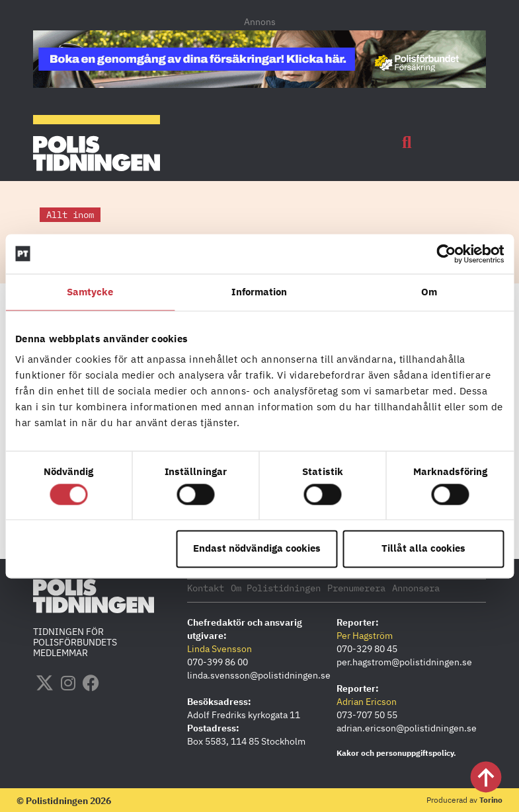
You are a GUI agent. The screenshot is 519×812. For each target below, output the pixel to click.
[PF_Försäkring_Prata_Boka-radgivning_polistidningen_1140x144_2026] (259, 84)
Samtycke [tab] (90, 292)
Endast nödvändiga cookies (257, 549)
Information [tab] (259, 292)
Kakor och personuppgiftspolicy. (396, 752)
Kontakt (206, 587)
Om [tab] (429, 292)
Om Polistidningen (276, 587)
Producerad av (464, 799)
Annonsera (416, 587)
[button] (407, 143)
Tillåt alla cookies (423, 549)
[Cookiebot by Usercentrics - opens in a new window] (446, 254)
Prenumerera (356, 587)
